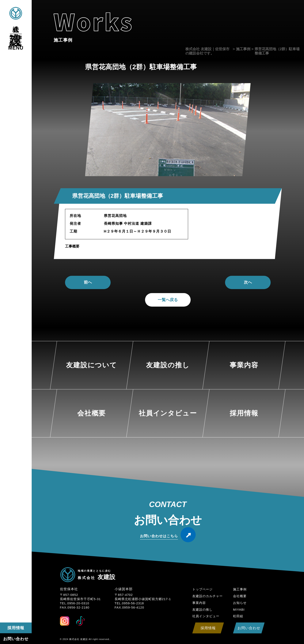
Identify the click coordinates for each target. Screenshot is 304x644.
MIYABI (239, 610)
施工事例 (240, 589)
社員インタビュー (206, 616)
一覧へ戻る (168, 300)
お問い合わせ (16, 639)
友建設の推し (202, 610)
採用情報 (16, 628)
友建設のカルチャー (208, 596)
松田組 (238, 616)
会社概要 (240, 596)
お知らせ (240, 603)
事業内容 (199, 603)
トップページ (202, 589)
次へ (248, 282)
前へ (88, 282)
